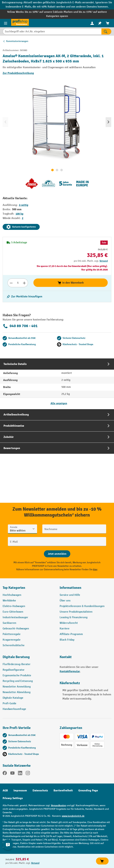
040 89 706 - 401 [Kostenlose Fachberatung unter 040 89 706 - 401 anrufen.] (20, 326)
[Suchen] (106, 31)
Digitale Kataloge (13, 698)
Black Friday (67, 640)
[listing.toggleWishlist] (24, 297)
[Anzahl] (18, 283)
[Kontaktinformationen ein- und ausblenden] (8, 845)
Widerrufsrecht (69, 623)
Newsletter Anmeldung (17, 687)
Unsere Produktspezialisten (76, 612)
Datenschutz (40, 791)
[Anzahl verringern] (11, 283)
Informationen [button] (70, 588)
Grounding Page (88, 791)
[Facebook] (5, 774)
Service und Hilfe (70, 595)
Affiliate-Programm (71, 634)
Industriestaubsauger (15, 617)
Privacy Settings (13, 798)
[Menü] (6, 23)
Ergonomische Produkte (17, 675)
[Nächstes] (108, 122)
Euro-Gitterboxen (13, 612)
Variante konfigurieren (21, 227)
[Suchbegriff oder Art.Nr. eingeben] (52, 31)
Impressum (20, 791)
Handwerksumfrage (14, 709)
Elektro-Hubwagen (14, 606)
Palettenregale (12, 634)
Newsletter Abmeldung (17, 692)
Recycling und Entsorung (18, 681)
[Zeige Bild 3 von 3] (62, 170)
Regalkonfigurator (14, 670)
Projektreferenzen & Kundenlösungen (82, 606)
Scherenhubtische (14, 645)
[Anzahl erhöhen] (24, 283)
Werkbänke (9, 601)
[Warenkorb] (108, 23)
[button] (28, 658)
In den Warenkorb (71, 283)
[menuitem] (92, 23)
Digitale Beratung (16, 657)
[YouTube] (12, 774)
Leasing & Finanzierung (74, 617)
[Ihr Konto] (92, 23)
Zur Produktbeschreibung (18, 73)
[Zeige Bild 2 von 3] (57, 170)
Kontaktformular (70, 671)
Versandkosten (58, 805)
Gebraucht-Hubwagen (16, 629)
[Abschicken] (57, 554)
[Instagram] (28, 774)
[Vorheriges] (5, 122)
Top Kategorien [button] (14, 588)
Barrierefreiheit (63, 791)
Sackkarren (9, 623)
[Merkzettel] (100, 23)
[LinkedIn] (20, 774)
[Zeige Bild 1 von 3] (52, 170)
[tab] (57, 384)
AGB (5, 791)
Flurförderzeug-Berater (17, 664)
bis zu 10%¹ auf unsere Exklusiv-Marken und (52, 12)
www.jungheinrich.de (73, 816)
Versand (104, 261)
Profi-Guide (9, 703)
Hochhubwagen (12, 595)
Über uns (65, 601)
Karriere (65, 629)
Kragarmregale (12, 640)
